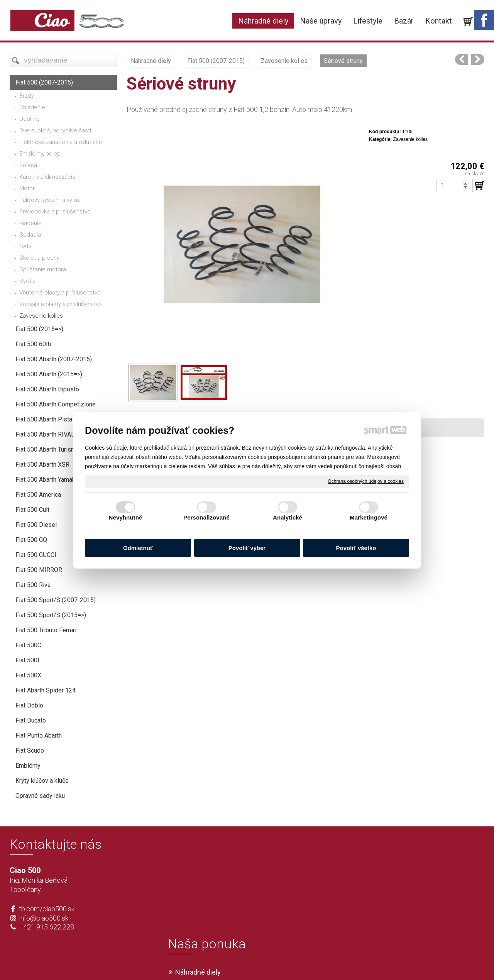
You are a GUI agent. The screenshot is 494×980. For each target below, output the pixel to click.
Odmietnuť (138, 548)
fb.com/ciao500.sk (47, 909)
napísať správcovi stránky (225, 961)
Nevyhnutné (126, 517)
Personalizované (206, 517)
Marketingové (369, 517)
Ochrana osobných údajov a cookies (366, 481)
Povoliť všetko (356, 548)
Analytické (288, 517)
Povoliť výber (247, 548)
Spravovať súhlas (361, 961)
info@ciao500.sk (44, 918)
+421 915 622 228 (47, 927)
